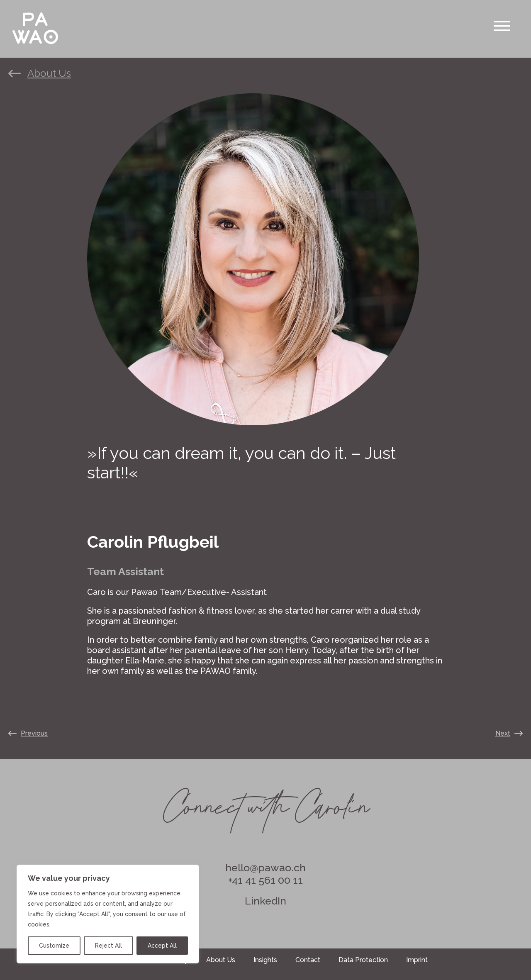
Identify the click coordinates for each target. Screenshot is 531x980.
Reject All (108, 946)
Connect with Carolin (266, 802)
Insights (265, 960)
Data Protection (363, 960)
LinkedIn (265, 901)
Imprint (417, 960)
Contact (308, 960)
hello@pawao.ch (265, 868)
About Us (49, 73)
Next (503, 733)
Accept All (162, 946)
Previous (34, 733)
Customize (54, 946)
